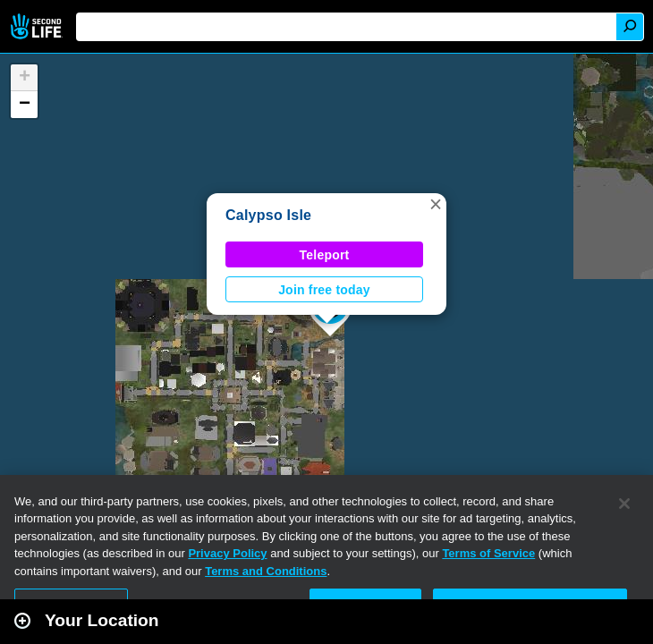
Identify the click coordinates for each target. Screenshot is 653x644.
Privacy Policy (227, 553)
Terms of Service (488, 553)
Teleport (325, 255)
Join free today (324, 290)
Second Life (38, 26)
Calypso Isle (268, 215)
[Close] (624, 504)
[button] (436, 204)
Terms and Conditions (266, 571)
